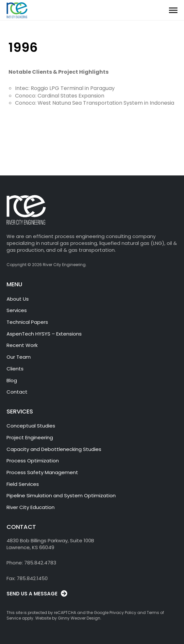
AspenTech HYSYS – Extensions (44, 334)
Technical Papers (27, 322)
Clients (15, 369)
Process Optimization (33, 461)
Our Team (19, 357)
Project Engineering (30, 437)
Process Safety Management (42, 472)
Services (17, 310)
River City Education (31, 507)
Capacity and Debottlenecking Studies (54, 449)
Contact (17, 392)
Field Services (23, 484)
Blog (12, 380)
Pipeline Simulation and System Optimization (61, 495)
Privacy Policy (123, 613)
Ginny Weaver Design (79, 618)
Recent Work (22, 345)
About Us (18, 299)
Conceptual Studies (31, 426)
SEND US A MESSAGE (32, 594)
